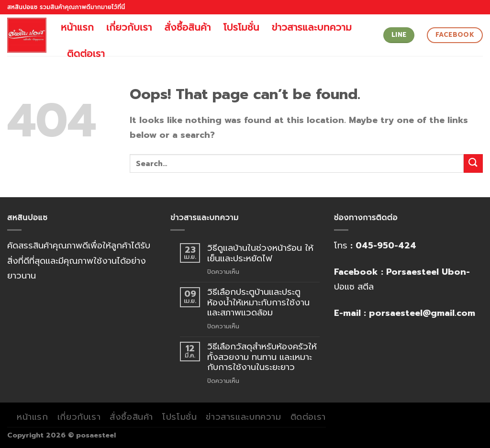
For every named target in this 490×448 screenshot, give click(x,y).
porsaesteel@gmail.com (422, 313)
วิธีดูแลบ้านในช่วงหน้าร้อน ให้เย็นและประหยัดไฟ (260, 253)
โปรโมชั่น (241, 27)
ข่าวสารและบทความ (312, 27)
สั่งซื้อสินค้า (188, 27)
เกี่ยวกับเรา (129, 27)
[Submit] (473, 163)
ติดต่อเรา (86, 54)
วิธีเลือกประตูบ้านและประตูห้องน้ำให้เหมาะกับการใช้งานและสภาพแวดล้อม (258, 303)
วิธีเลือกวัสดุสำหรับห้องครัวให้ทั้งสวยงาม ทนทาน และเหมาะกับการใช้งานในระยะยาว (262, 357)
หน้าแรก (77, 27)
